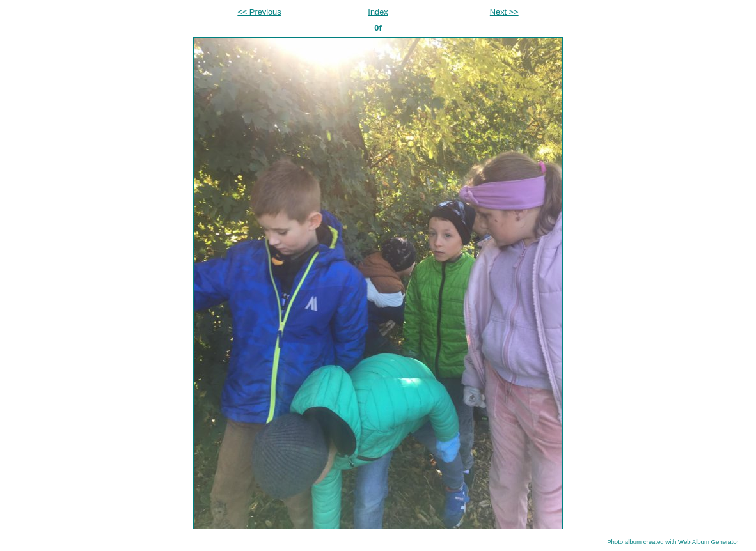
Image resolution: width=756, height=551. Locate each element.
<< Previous (259, 12)
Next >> (504, 12)
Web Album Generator (708, 542)
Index (378, 12)
